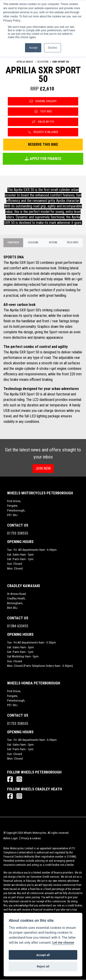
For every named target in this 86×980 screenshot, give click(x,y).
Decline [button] (53, 48)
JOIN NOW (43, 468)
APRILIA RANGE (25, 62)
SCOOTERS (43, 62)
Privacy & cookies (31, 838)
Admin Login (11, 838)
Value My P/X (43, 122)
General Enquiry (43, 101)
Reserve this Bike (43, 144)
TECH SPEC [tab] (73, 242)
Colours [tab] (33, 242)
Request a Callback (43, 132)
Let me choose (63, 943)
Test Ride (43, 111)
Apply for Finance (43, 159)
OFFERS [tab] (53, 242)
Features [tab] (13, 242)
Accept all (43, 955)
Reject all (43, 966)
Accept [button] (33, 48)
